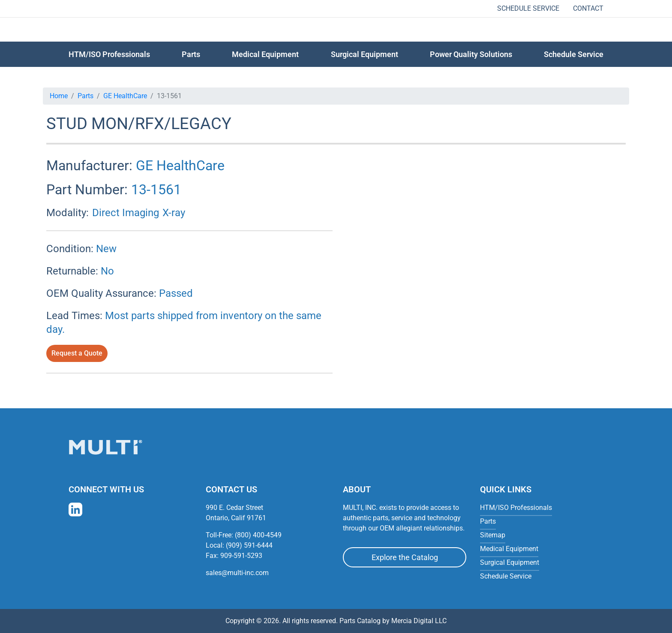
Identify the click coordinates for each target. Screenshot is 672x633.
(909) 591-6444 (249, 545)
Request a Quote (77, 353)
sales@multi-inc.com (237, 573)
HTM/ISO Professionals (109, 54)
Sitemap (493, 535)
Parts (85, 96)
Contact (588, 8)
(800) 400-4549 (258, 535)
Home (59, 96)
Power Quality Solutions (471, 54)
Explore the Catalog (405, 557)
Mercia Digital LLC (419, 621)
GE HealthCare (125, 96)
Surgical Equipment (364, 54)
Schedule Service (528, 8)
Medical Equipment (265, 54)
